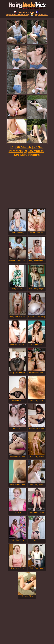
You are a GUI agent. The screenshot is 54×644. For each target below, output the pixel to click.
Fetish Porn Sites (24, 12)
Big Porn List (39, 14)
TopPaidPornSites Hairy (22, 13)
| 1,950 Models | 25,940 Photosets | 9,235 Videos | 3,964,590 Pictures (27, 151)
